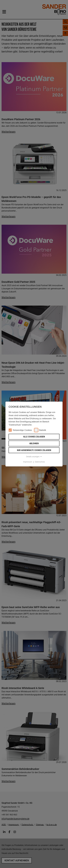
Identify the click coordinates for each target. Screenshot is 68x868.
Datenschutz (40, 462)
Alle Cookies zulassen (34, 437)
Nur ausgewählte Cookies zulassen (34, 450)
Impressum (28, 462)
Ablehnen (34, 443)
